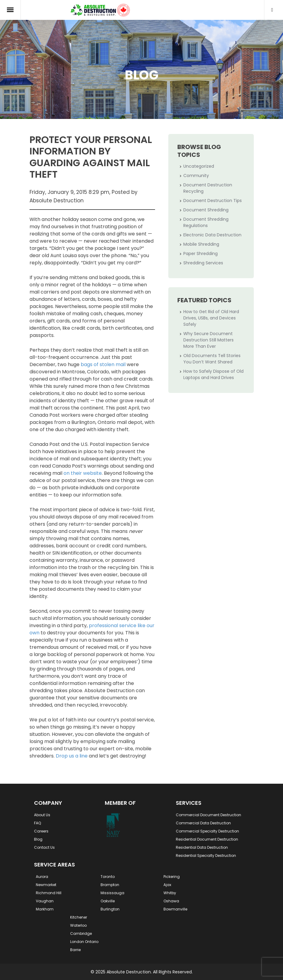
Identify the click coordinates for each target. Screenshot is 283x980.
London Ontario (84, 942)
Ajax (167, 885)
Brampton (110, 885)
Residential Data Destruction (202, 847)
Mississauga (112, 893)
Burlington (110, 909)
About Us (42, 815)
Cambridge (81, 933)
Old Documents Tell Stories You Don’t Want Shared (212, 359)
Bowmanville (175, 909)
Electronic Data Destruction (212, 235)
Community (196, 176)
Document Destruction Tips (213, 201)
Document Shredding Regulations (206, 222)
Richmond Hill (49, 893)
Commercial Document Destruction (208, 815)
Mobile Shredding (201, 244)
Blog (38, 839)
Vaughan (45, 901)
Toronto (108, 877)
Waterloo (78, 925)
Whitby (170, 893)
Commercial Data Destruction (203, 823)
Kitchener (79, 917)
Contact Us (44, 847)
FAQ (37, 823)
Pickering (172, 877)
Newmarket (46, 885)
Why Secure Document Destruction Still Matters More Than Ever (208, 340)
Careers (41, 831)
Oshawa (171, 901)
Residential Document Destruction (207, 839)
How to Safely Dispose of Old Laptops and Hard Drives (213, 374)
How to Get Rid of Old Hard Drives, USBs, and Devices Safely (211, 318)
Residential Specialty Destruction (206, 856)
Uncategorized (199, 166)
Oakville (108, 901)
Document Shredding (206, 210)
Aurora (42, 877)
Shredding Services (203, 263)
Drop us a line (72, 756)
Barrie (75, 950)
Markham (45, 909)
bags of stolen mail (103, 364)
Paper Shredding (201, 254)
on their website (83, 473)
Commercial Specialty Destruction (207, 831)
